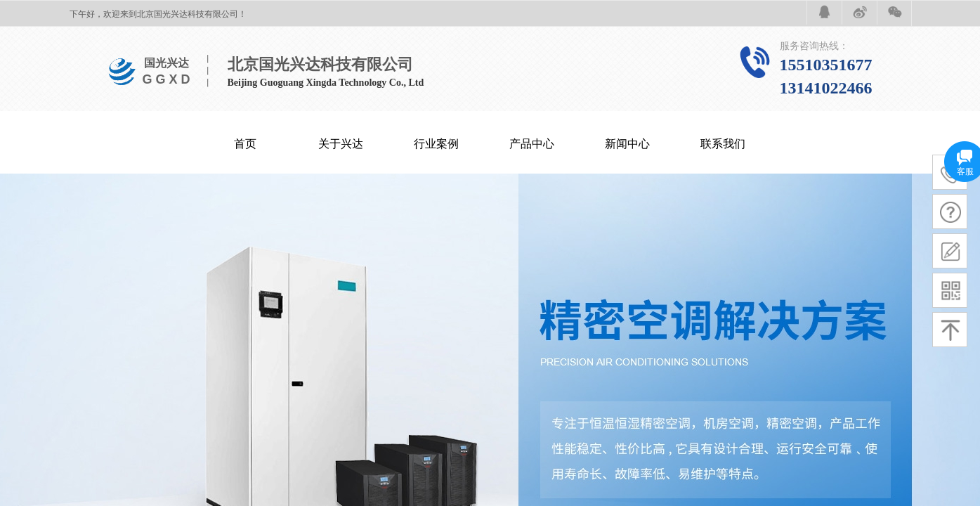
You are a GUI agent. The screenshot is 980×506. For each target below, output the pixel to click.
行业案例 (436, 144)
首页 (245, 144)
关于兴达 (341, 144)
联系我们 (723, 144)
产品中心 (532, 144)
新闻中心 (627, 144)
